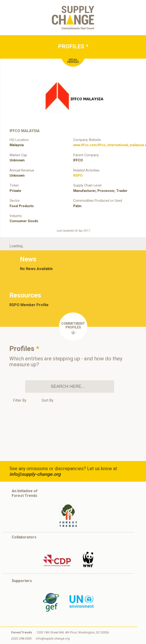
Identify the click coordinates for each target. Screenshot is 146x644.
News (28, 259)
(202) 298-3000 (21, 638)
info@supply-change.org (35, 474)
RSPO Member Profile (29, 305)
